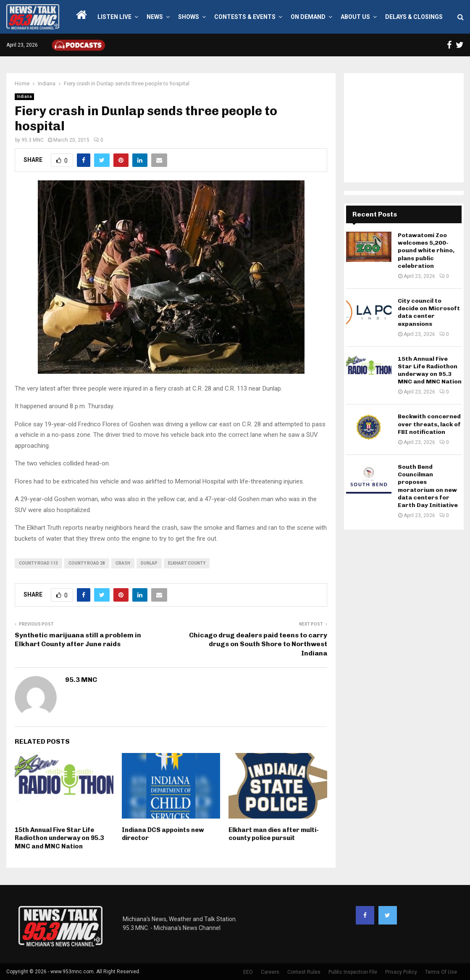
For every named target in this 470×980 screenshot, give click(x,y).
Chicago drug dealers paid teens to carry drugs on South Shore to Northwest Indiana (258, 644)
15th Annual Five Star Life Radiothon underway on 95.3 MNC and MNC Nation (59, 838)
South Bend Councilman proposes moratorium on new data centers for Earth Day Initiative (428, 486)
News (155, 17)
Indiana (24, 96)
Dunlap (149, 563)
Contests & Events (245, 17)
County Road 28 (87, 563)
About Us (355, 17)
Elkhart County (187, 563)
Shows (189, 17)
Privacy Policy (401, 972)
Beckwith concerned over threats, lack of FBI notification (429, 424)
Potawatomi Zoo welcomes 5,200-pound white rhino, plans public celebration (426, 251)
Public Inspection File (353, 972)
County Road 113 (38, 563)
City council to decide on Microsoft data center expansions (429, 312)
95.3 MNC (33, 140)
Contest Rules (304, 972)
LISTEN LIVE (114, 17)
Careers (270, 972)
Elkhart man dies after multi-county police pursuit (274, 834)
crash (123, 563)
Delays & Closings (414, 17)
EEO (248, 972)
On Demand (308, 17)
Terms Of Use (441, 972)
